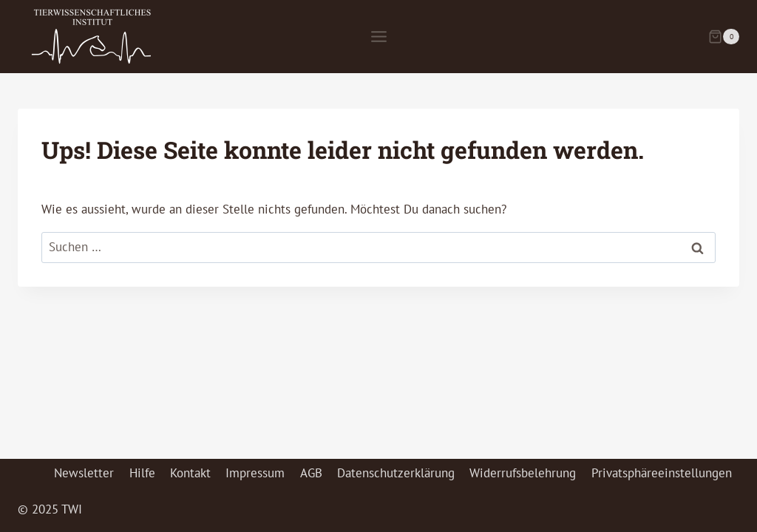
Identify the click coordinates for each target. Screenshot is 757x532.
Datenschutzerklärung (396, 473)
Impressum (255, 473)
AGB (311, 473)
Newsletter (84, 473)
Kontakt (190, 473)
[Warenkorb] (724, 37)
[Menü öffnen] (378, 36)
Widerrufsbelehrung (523, 473)
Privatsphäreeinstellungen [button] (662, 473)
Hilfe (142, 473)
